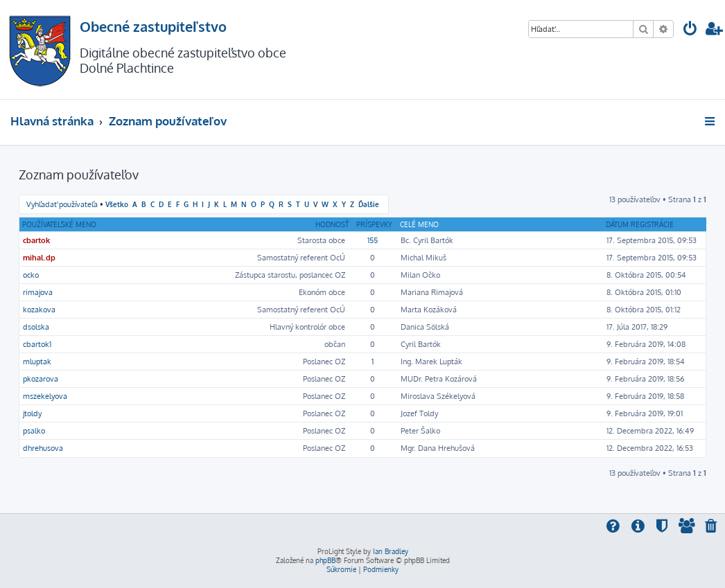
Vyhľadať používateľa (62, 204)
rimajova (38, 292)
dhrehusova (43, 448)
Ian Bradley (391, 551)
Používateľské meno (59, 224)
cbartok (36, 240)
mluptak (37, 362)
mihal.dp (39, 258)
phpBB (325, 560)
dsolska (36, 327)
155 (373, 240)
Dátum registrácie (640, 224)
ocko (31, 275)
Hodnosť (332, 224)
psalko (34, 431)
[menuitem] (690, 30)
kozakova (39, 310)
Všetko (117, 204)
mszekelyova (45, 396)
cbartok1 (37, 344)
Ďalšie (369, 204)
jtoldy (32, 413)
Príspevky (374, 224)
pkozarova (41, 379)
